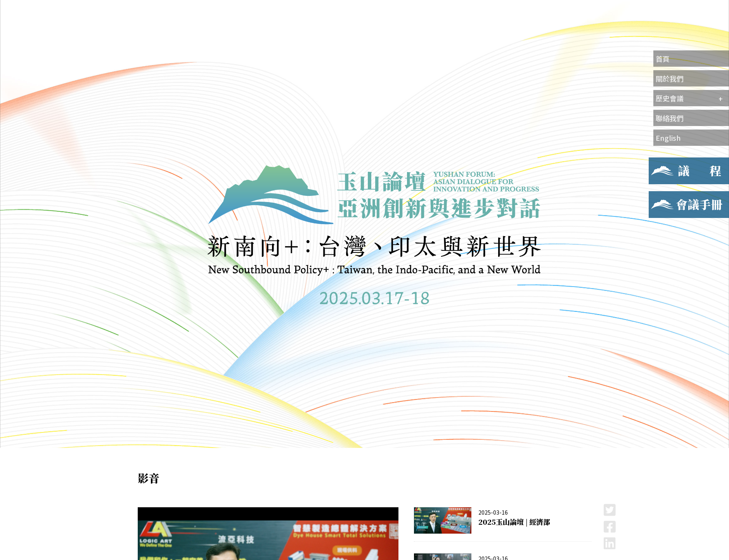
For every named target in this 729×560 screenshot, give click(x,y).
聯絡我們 (670, 118)
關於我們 (670, 78)
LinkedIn (610, 543)
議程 (655, 162)
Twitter (610, 510)
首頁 (663, 59)
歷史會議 (670, 98)
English (668, 138)
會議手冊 (661, 196)
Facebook (610, 526)
